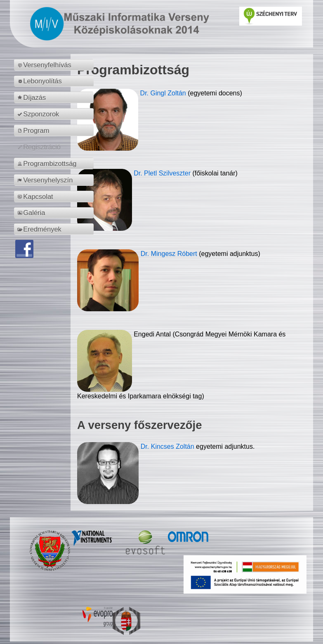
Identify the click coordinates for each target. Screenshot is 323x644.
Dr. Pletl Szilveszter (163, 173)
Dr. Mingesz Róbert (170, 254)
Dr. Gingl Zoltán (164, 93)
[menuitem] (55, 65)
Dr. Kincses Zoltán (167, 446)
